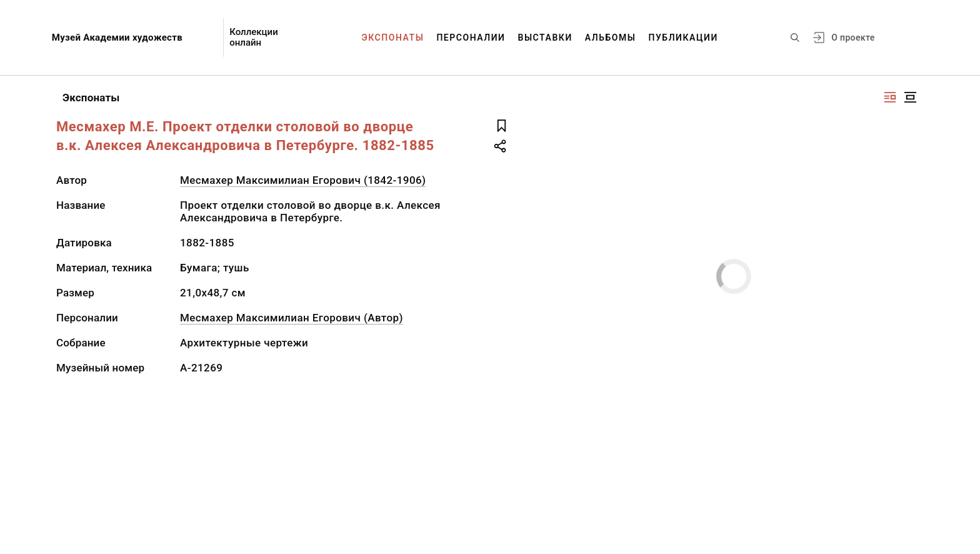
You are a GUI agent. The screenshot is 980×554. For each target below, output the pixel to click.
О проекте (853, 38)
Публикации (683, 38)
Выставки (545, 38)
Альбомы (611, 38)
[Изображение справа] (890, 97)
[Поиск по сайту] (795, 38)
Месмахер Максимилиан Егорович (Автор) (292, 318)
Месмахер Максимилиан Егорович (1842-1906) (303, 180)
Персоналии (471, 38)
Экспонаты (393, 38)
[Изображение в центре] (910, 97)
